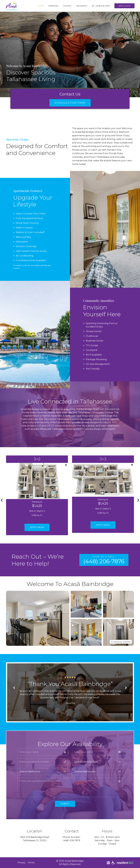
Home (41, 6)
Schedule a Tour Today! (70, 103)
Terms (31, 863)
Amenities (53, 6)
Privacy (22, 863)
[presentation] (2, 499)
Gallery (67, 6)
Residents (82, 6)
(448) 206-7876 (101, 6)
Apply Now (124, 6)
